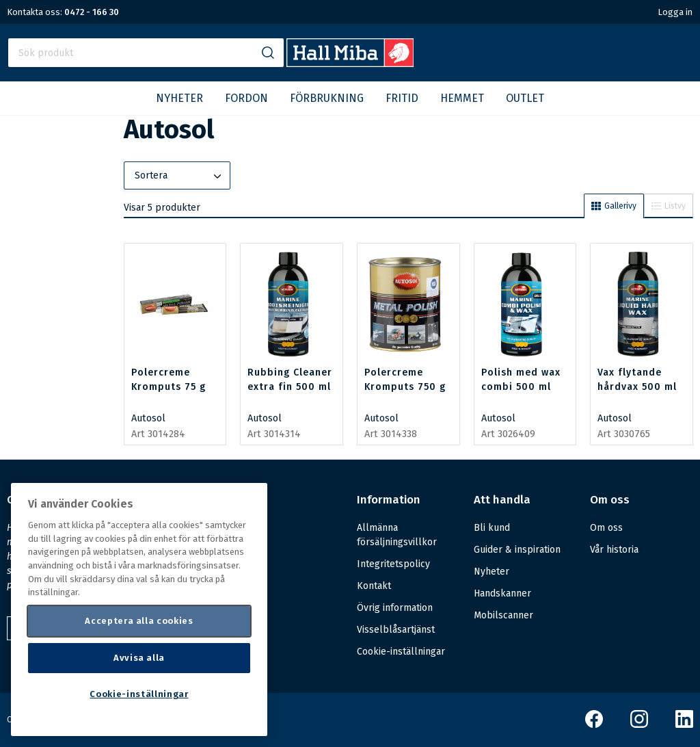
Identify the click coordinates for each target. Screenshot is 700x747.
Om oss (606, 528)
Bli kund (492, 528)
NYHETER (179, 98)
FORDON (246, 98)
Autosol (148, 418)
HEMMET (462, 98)
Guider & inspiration (517, 550)
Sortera (180, 176)
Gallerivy (614, 206)
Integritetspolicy (393, 564)
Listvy (669, 206)
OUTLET (525, 98)
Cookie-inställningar (401, 652)
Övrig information (395, 608)
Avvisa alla (139, 658)
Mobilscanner (503, 615)
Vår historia (614, 550)
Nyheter (492, 572)
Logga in (675, 12)
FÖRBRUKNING (327, 98)
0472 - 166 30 (92, 12)
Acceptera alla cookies (139, 621)
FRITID (402, 98)
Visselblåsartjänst (396, 630)
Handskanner (502, 593)
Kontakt (374, 586)
